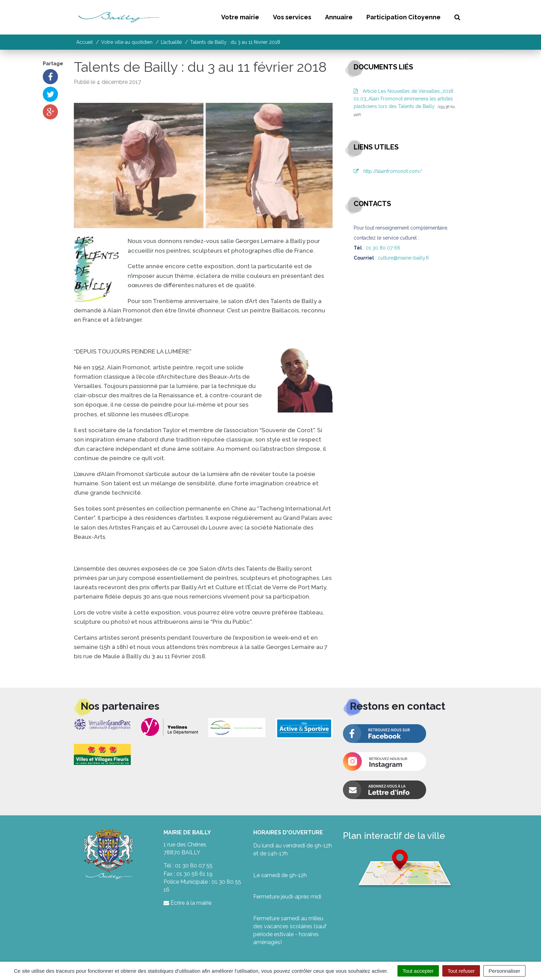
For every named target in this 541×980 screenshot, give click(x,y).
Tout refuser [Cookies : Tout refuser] (461, 971)
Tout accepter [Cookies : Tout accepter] (418, 971)
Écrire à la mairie (188, 903)
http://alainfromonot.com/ (388, 171)
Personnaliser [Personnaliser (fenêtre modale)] (504, 971)
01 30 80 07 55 (194, 866)
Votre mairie (240, 17)
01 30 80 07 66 (383, 248)
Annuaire (339, 17)
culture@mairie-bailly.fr (404, 258)
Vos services (292, 17)
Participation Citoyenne (404, 17)
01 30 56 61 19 (194, 874)
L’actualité (171, 42)
